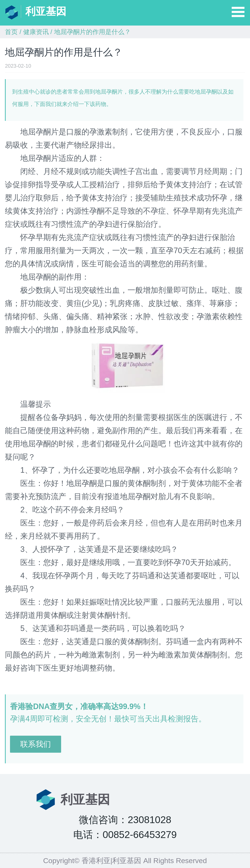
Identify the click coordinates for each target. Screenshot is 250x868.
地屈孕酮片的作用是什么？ (92, 32)
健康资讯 (36, 32)
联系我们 (36, 744)
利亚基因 (46, 11)
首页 (11, 32)
